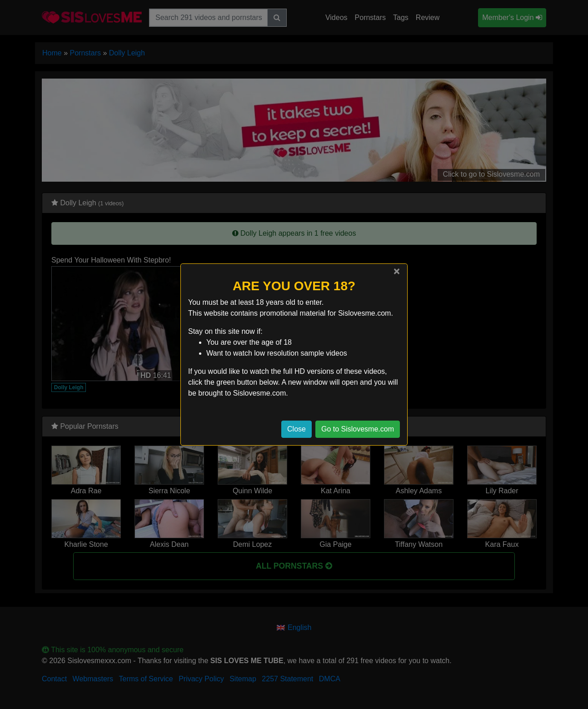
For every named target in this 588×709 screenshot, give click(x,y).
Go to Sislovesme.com (358, 429)
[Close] (397, 271)
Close (296, 429)
